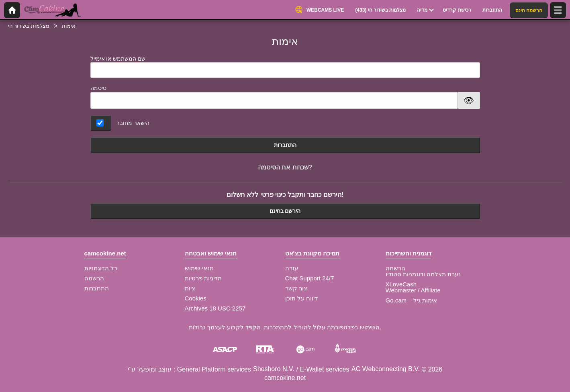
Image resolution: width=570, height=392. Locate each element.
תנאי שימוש (199, 268)
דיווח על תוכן (301, 298)
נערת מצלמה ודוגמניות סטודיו (423, 274)
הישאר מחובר (133, 123)
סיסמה (98, 88)
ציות (190, 288)
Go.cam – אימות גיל (411, 300)
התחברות (285, 145)
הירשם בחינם (285, 211)
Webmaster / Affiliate (413, 290)
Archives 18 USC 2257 (215, 308)
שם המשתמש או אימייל (285, 67)
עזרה (292, 268)
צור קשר (296, 288)
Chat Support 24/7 (310, 278)
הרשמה (94, 278)
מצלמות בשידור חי (29, 26)
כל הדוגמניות (101, 268)
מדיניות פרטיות (203, 278)
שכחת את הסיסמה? (285, 167)
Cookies (196, 298)
